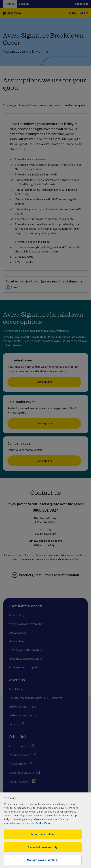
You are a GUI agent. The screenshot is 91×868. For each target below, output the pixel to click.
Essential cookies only (43, 847)
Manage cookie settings (43, 860)
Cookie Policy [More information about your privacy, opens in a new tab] (44, 823)
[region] (45, 830)
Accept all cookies (43, 834)
